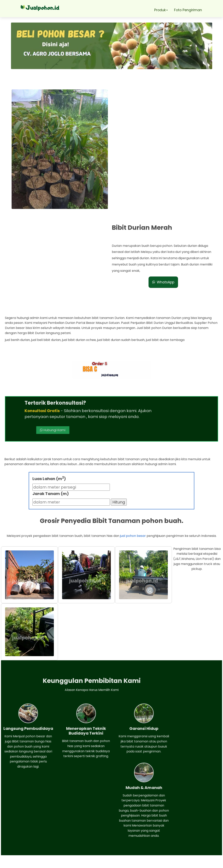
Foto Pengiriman (189, 10)
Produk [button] (160, 10)
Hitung (119, 406)
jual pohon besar (133, 440)
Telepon (22, 832)
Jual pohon (117, 863)
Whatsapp (25, 821)
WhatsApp (165, 149)
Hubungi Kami (149, 327)
